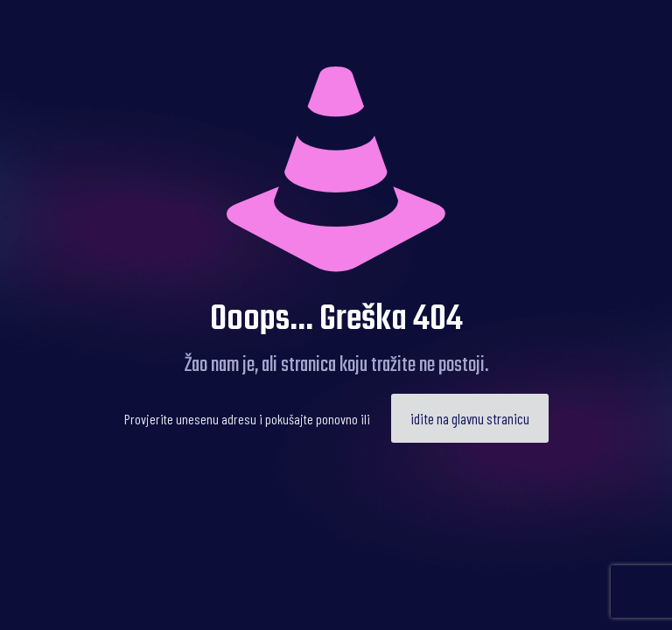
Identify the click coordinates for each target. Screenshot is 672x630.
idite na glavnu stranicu (470, 418)
